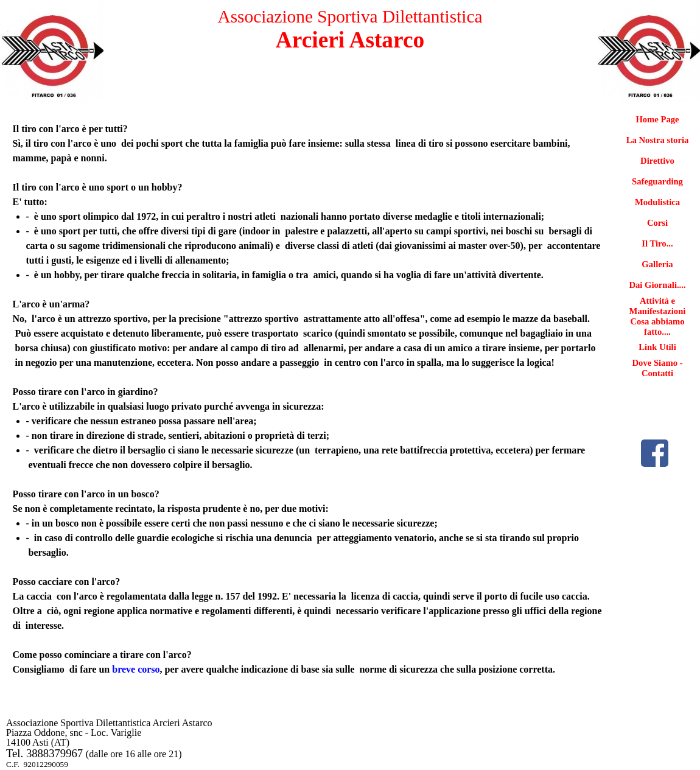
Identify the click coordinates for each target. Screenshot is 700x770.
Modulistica (657, 202)
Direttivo (657, 161)
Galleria (657, 264)
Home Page (657, 119)
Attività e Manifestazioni (658, 306)
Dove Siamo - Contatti (657, 368)
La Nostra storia (658, 140)
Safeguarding (657, 181)
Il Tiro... (657, 243)
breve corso (136, 669)
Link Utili (657, 347)
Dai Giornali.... (657, 285)
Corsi (657, 223)
